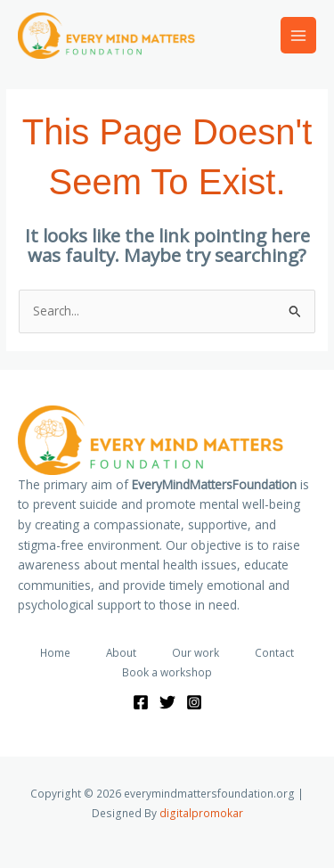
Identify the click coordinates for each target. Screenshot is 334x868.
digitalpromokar (201, 813)
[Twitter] (167, 702)
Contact (274, 652)
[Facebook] (141, 702)
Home (55, 652)
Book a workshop (167, 672)
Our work (196, 652)
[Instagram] (194, 702)
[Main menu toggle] (299, 35)
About (121, 652)
